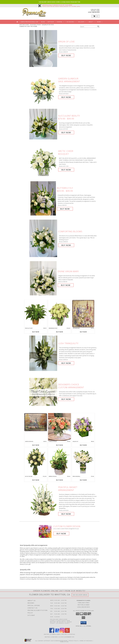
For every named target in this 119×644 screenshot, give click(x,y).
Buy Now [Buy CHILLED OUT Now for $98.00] (83, 445)
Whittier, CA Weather (51, 637)
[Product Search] (89, 27)
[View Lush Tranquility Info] (43, 353)
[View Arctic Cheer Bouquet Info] (43, 160)
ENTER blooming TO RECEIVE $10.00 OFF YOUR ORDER (61, 5)
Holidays (82, 22)
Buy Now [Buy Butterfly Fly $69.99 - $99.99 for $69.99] (65, 209)
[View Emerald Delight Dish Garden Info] (60, 462)
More (100, 22)
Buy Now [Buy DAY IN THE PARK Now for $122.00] (36, 480)
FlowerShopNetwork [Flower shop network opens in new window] (61, 641)
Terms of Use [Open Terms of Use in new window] (64, 642)
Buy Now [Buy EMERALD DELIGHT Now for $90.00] (60, 480)
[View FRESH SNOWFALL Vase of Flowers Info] (83, 462)
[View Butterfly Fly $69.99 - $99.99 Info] (43, 198)
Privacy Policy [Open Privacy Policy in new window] (74, 641)
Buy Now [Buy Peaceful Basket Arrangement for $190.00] (66, 514)
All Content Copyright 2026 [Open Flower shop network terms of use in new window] (44, 641)
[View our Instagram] (62, 632)
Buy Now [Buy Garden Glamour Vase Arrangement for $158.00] (66, 97)
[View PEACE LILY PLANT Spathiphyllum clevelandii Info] (36, 314)
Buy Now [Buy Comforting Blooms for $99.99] (66, 245)
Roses (43, 22)
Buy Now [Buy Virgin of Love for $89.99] (66, 55)
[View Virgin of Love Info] (43, 48)
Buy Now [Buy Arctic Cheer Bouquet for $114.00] (66, 170)
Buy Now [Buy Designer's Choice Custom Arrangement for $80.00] (66, 399)
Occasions (71, 22)
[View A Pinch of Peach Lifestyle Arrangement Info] (60, 427)
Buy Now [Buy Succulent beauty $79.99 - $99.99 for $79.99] (66, 132)
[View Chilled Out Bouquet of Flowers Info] (83, 427)
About (92, 22)
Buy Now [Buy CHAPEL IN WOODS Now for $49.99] (36, 445)
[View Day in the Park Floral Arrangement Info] (36, 462)
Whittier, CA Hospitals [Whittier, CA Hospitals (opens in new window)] (68, 634)
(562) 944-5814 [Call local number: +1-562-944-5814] (96, 12)
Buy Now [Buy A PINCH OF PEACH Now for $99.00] (60, 445)
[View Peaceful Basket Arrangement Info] (43, 501)
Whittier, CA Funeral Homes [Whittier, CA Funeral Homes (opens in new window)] (52, 634)
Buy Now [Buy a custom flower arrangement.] (61, 534)
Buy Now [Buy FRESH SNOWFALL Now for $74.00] (83, 480)
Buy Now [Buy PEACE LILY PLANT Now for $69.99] (36, 332)
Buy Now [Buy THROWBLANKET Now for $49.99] (83, 332)
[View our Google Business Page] (57, 632)
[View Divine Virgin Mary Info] (43, 278)
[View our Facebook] (52, 632)
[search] (98, 26)
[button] (96, 16)
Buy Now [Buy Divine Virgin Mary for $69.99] (66, 285)
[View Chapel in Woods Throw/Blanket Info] (36, 422)
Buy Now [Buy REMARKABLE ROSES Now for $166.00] (60, 332)
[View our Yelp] (67, 632)
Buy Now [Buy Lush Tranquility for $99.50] (66, 363)
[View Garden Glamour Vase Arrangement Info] (43, 88)
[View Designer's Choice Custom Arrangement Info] (43, 392)
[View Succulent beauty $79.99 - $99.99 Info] (43, 124)
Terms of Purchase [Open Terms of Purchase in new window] (86, 641)
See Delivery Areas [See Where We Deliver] (80, 595)
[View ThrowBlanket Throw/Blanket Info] (83, 314)
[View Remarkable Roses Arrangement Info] (60, 314)
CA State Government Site (66, 637)
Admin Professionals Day (29, 22)
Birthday (51, 22)
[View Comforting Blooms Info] (43, 238)
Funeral (61, 22)
